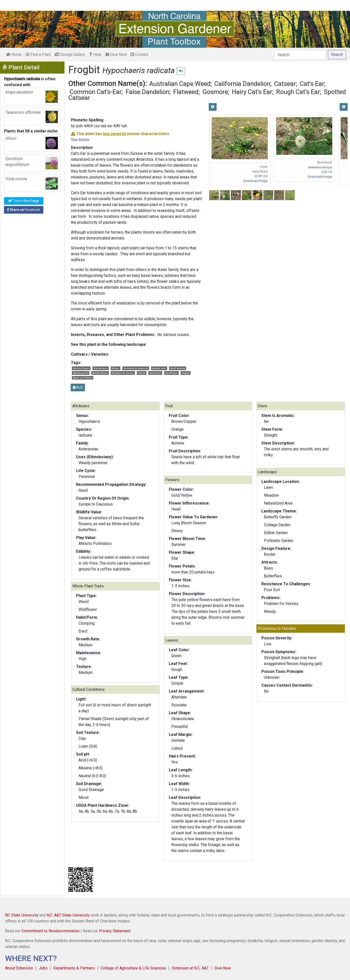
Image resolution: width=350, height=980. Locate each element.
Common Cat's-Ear (96, 92)
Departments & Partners (74, 968)
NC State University (22, 915)
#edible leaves (100, 373)
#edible (142, 373)
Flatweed (186, 92)
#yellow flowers (81, 368)
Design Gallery (70, 55)
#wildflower (171, 373)
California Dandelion (242, 84)
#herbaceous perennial (136, 368)
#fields (116, 368)
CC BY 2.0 (261, 176)
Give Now (116, 55)
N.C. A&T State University (68, 915)
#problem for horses (123, 373)
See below (80, 140)
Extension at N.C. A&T (190, 968)
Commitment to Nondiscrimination (50, 931)
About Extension (19, 968)
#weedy (186, 373)
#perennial (155, 373)
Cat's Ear (312, 84)
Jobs (43, 968)
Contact (139, 55)
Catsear (285, 84)
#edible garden (81, 373)
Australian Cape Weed (180, 84)
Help (95, 55)
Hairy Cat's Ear (252, 92)
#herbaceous (101, 368)
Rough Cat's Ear (298, 92)
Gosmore (215, 92)
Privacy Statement (115, 931)
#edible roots (159, 368)
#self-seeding (178, 368)
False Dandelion (147, 92)
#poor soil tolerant (83, 378)
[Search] (300, 55)
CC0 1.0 (327, 172)
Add (78, 387)
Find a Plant (38, 55)
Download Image (255, 181)
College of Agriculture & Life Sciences (133, 968)
